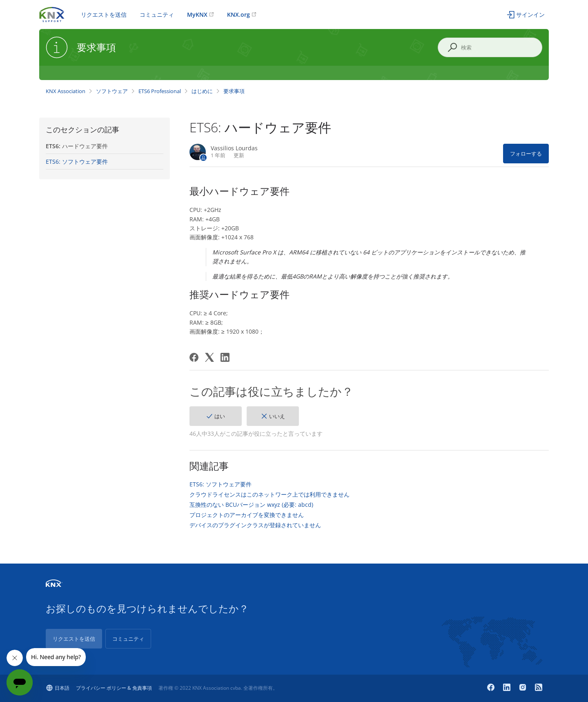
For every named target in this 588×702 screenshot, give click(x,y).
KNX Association (66, 91)
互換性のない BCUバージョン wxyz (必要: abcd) (251, 505)
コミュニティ (157, 14)
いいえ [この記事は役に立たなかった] (277, 416)
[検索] (490, 47)
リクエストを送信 (104, 14)
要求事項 (234, 91)
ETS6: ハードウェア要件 (77, 146)
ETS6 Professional (160, 91)
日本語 (62, 688)
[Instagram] (524, 688)
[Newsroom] (539, 688)
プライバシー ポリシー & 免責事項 (114, 688)
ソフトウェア (112, 91)
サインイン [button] (530, 14)
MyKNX (197, 14)
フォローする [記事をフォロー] (526, 154)
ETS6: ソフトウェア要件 (77, 162)
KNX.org (238, 14)
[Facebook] (194, 357)
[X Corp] (209, 357)
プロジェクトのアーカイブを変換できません (247, 515)
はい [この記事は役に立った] (220, 416)
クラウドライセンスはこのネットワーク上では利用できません (269, 495)
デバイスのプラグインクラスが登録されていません (255, 525)
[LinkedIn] (225, 357)
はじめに (202, 91)
